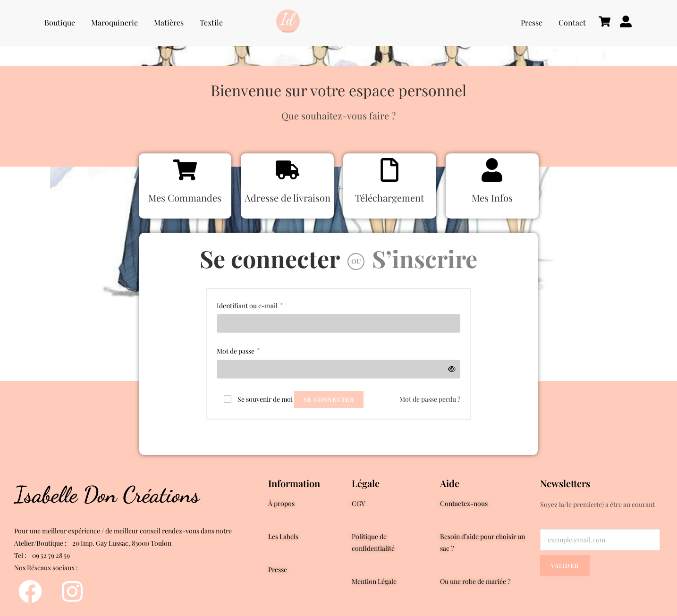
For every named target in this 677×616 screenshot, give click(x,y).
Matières (169, 22)
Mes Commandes (185, 198)
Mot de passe (238, 350)
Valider (565, 565)
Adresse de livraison (288, 198)
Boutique (60, 22)
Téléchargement (389, 198)
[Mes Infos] (492, 171)
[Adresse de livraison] (288, 171)
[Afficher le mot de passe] (450, 369)
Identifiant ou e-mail (250, 305)
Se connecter (270, 258)
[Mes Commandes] (185, 171)
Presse (532, 22)
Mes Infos (492, 198)
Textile (211, 22)
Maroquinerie (114, 22)
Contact (572, 22)
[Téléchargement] (389, 171)
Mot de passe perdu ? (430, 399)
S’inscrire (425, 258)
